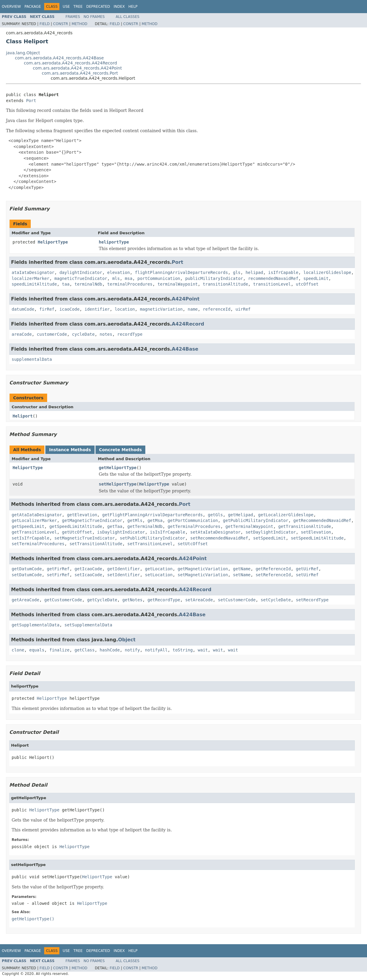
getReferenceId (273, 569)
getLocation (159, 569)
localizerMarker (30, 278)
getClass (85, 650)
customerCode (52, 334)
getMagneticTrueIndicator (92, 520)
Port (31, 101)
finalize (59, 650)
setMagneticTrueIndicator (84, 538)
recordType (130, 334)
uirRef (243, 309)
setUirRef (307, 575)
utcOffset (307, 284)
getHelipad (240, 515)
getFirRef (58, 569)
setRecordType (312, 600)
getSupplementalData (36, 625)
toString (183, 650)
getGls (215, 515)
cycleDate (83, 334)
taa (66, 284)
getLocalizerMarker (34, 520)
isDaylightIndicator (121, 532)
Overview (11, 7)
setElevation (316, 532)
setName (242, 575)
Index (119, 7)
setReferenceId (273, 575)
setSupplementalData (88, 625)
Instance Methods (70, 450)
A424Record (188, 324)
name (193, 309)
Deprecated (98, 7)
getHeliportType (118, 468)
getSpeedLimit (28, 526)
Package (33, 7)
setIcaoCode (88, 575)
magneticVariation (161, 309)
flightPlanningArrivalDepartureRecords (181, 272)
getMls (135, 520)
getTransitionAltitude (305, 526)
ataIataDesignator (33, 272)
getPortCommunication (193, 520)
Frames (73, 17)
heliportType (114, 242)
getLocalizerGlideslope (286, 515)
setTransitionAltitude (96, 544)
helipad (254, 272)
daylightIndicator (81, 272)
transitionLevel (272, 284)
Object (127, 640)
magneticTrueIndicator (81, 278)
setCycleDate (276, 600)
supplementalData (32, 359)
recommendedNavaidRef (273, 278)
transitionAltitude (226, 284)
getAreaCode (26, 600)
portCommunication (159, 278)
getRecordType (164, 600)
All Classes (128, 17)
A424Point (186, 299)
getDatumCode (27, 569)
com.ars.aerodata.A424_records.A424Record (70, 63)
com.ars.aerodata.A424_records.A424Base (59, 58)
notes (106, 334)
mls (116, 278)
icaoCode (69, 309)
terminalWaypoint (178, 284)
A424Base (185, 349)
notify (132, 650)
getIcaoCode (88, 569)
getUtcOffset (77, 532)
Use (66, 7)
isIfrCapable (283, 272)
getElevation (82, 515)
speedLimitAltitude (34, 284)
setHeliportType (118, 484)
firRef (47, 309)
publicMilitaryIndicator (214, 278)
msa (128, 278)
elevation (118, 272)
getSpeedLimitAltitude (76, 526)
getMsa (155, 520)
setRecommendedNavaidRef (219, 538)
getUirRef (307, 569)
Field (44, 24)
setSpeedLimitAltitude (317, 538)
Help (133, 7)
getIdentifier (124, 569)
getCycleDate (102, 600)
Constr (61, 24)
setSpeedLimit (269, 538)
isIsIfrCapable (168, 532)
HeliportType (53, 242)
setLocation (159, 575)
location (125, 309)
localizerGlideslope (327, 272)
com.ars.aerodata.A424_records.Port (80, 73)
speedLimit (316, 278)
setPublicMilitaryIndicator (152, 538)
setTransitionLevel (150, 544)
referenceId (217, 309)
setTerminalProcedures (38, 544)
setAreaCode (199, 600)
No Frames (94, 17)
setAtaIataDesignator (215, 532)
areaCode (22, 334)
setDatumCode (27, 575)
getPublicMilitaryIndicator (256, 520)
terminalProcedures (130, 284)
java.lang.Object (23, 53)
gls (237, 272)
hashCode (110, 650)
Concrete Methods (121, 450)
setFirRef (58, 575)
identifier (97, 309)
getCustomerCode (63, 600)
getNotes (132, 600)
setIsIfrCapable (30, 538)
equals (37, 650)
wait (203, 650)
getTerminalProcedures (194, 526)
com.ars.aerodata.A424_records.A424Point (77, 68)
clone (18, 650)
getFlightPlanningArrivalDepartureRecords (152, 515)
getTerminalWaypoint (249, 526)
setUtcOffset (193, 544)
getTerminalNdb (145, 526)
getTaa (115, 526)
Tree (78, 7)
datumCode (23, 309)
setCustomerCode (237, 600)
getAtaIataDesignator (37, 515)
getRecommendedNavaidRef (322, 520)
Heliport (23, 416)
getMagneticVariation (203, 569)
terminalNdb (88, 284)
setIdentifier (124, 575)
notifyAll (156, 650)
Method (80, 24)
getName (242, 569)
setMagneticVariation (203, 575)
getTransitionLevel (34, 532)
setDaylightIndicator (271, 532)
